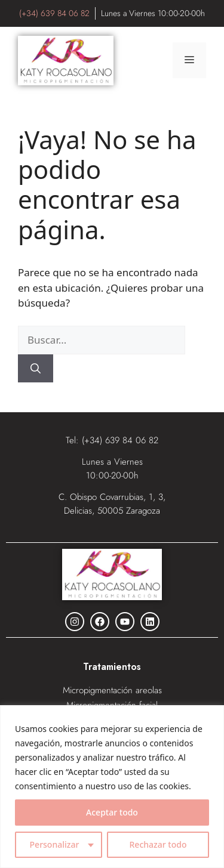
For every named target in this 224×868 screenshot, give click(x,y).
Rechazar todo (158, 844)
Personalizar (55, 844)
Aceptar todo (112, 812)
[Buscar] (36, 369)
